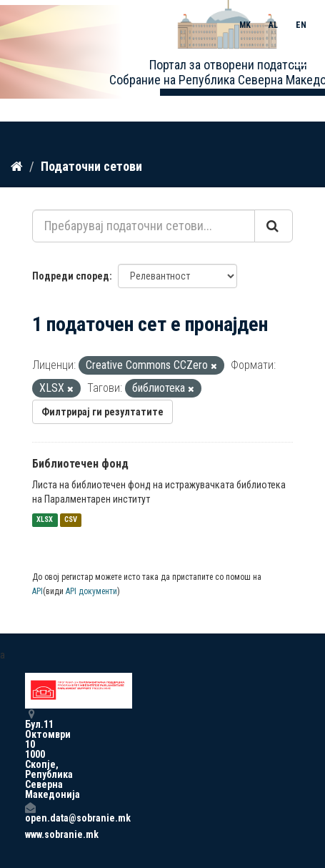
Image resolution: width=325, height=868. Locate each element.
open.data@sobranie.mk (30, 813)
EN (301, 25)
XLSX (45, 520)
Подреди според (71, 276)
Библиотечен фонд (80, 464)
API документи (91, 591)
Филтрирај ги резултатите (102, 412)
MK (245, 25)
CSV (71, 520)
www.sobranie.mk (30, 834)
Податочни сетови (91, 166)
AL (273, 25)
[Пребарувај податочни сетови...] (144, 226)
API (37, 591)
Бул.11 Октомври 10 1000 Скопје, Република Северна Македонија (30, 754)
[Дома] (17, 167)
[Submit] (274, 226)
